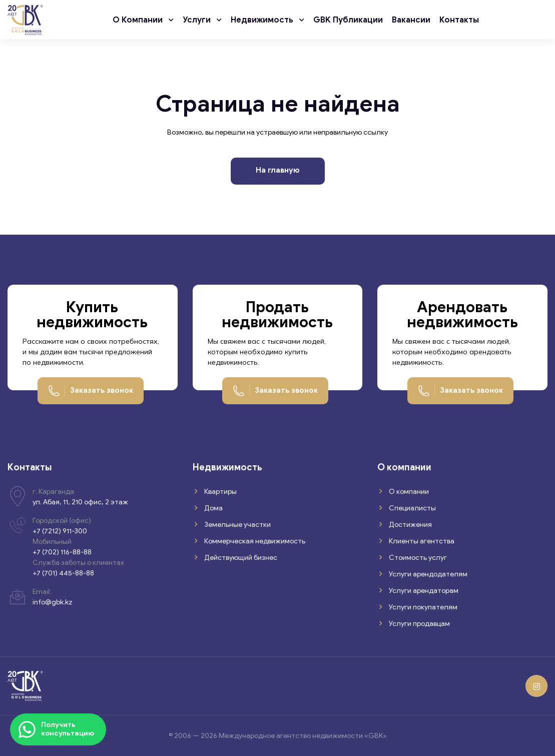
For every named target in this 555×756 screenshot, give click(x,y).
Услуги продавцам (419, 624)
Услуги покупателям (422, 607)
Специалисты (412, 508)
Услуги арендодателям (427, 574)
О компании (139, 20)
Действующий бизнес (240, 558)
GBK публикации (348, 20)
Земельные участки (237, 525)
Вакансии (411, 20)
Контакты (459, 20)
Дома (213, 508)
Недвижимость (263, 20)
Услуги (198, 20)
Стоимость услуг (417, 558)
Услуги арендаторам (423, 591)
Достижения (410, 525)
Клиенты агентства (421, 541)
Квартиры (220, 492)
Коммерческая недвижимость (254, 541)
